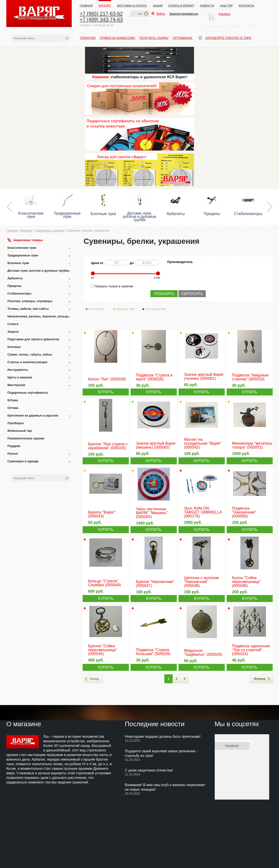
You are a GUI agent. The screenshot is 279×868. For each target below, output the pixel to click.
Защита (39, 332)
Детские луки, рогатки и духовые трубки (39, 271)
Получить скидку (154, 38)
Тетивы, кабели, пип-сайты (39, 309)
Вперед (262, 679)
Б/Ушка (13, 400)
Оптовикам (183, 38)
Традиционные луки (39, 256)
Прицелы (39, 286)
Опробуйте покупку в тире (225, 38)
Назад (92, 679)
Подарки (14, 446)
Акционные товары (25, 240)
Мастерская (39, 386)
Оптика (13, 408)
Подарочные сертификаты (28, 393)
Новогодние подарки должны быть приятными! (163, 737)
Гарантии (88, 38)
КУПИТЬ (106, 392)
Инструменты (39, 370)
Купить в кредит (181, 6)
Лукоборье (16, 423)
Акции (158, 6)
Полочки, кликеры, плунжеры (39, 302)
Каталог (105, 6)
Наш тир (226, 6)
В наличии (99, 309)
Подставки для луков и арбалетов (39, 340)
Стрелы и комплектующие (39, 363)
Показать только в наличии (114, 286)
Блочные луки (39, 264)
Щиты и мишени (39, 378)
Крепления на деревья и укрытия (39, 416)
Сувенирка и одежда (49, 231)
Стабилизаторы (39, 294)
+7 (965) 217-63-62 (101, 14)
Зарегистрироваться (184, 14)
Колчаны (39, 347)
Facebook (232, 746)
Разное (39, 454)
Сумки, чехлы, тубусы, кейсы (39, 355)
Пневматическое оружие (26, 438)
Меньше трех (127, 309)
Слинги (13, 324)
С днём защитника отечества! (149, 770)
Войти (158, 14)
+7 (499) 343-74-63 (101, 20)
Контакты (246, 6)
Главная (86, 6)
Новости (207, 6)
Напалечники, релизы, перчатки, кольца (39, 317)
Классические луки (39, 248)
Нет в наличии (156, 309)
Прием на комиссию (117, 38)
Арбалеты (39, 279)
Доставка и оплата (132, 6)
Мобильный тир (20, 431)
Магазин (26, 231)
